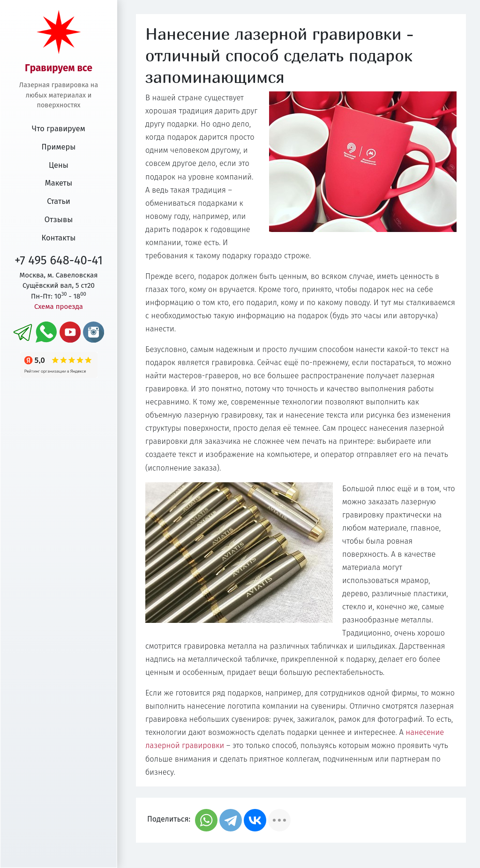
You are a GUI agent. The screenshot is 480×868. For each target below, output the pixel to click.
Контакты (59, 238)
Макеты (59, 183)
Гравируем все (59, 68)
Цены (59, 165)
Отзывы (59, 220)
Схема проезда (59, 307)
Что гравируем (59, 129)
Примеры (59, 147)
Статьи (59, 201)
